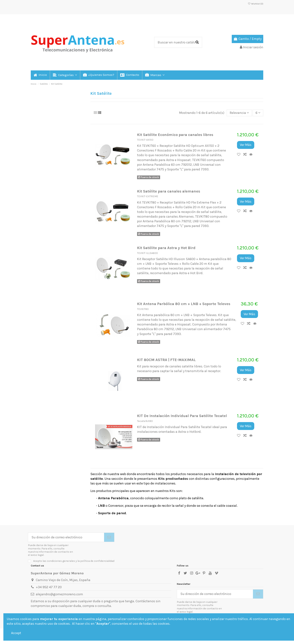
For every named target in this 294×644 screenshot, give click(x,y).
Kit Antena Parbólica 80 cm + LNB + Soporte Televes (184, 304)
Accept (16, 633)
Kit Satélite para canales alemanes (169, 191)
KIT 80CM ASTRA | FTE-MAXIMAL (166, 360)
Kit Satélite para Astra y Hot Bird (166, 248)
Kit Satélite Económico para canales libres (175, 135)
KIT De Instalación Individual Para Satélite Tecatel (182, 416)
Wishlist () (256, 4)
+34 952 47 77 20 (49, 587)
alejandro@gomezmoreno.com (59, 594)
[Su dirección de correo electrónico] (66, 537)
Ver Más (246, 145)
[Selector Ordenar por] (239, 113)
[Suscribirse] (109, 537)
